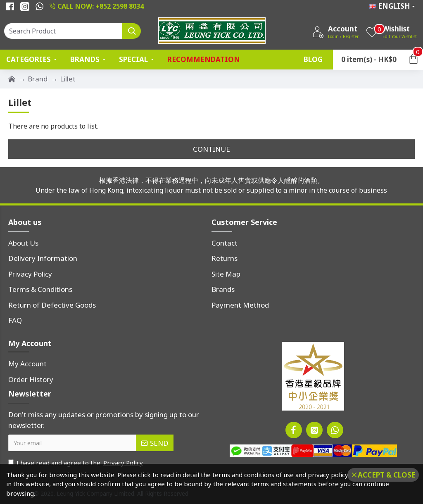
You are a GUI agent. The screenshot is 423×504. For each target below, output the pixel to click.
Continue (211, 149)
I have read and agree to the (76, 463)
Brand (38, 79)
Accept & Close (387, 475)
